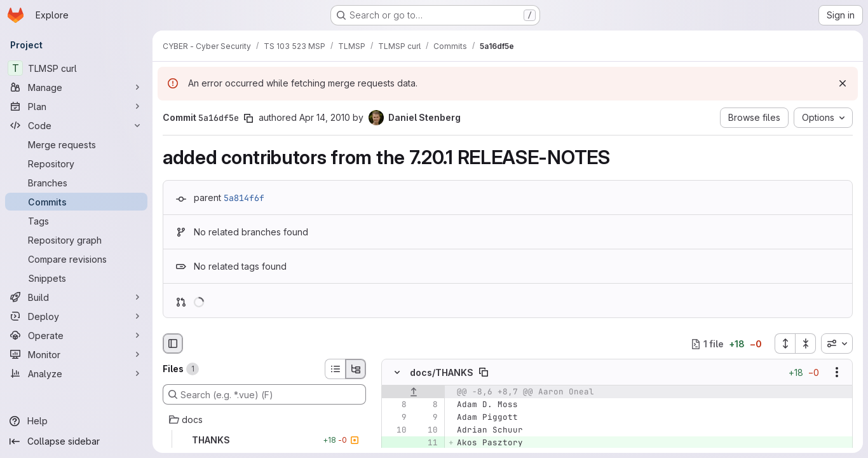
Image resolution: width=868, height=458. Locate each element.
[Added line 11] (427, 443)
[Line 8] (396, 405)
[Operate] (76, 335)
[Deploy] (76, 316)
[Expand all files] (785, 343)
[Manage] (76, 87)
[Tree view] (356, 369)
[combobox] (837, 343)
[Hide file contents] (397, 373)
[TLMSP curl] (76, 68)
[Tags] (76, 221)
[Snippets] (76, 278)
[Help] (76, 421)
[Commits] (76, 202)
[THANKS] (264, 440)
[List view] (335, 369)
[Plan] (76, 106)
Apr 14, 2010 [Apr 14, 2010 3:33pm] (325, 117)
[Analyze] (76, 373)
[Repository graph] (76, 240)
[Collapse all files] (806, 343)
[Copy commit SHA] (248, 118)
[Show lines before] (413, 392)
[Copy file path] (484, 373)
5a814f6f (244, 198)
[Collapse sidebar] (76, 441)
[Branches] (76, 183)
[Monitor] (76, 354)
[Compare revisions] (76, 259)
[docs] (264, 420)
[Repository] (76, 163)
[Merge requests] (76, 144)
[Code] (76, 125)
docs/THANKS (442, 372)
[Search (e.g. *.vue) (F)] (264, 394)
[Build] (76, 297)
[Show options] (837, 373)
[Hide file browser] (173, 343)
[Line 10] (396, 431)
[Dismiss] (843, 83)
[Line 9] (396, 418)
